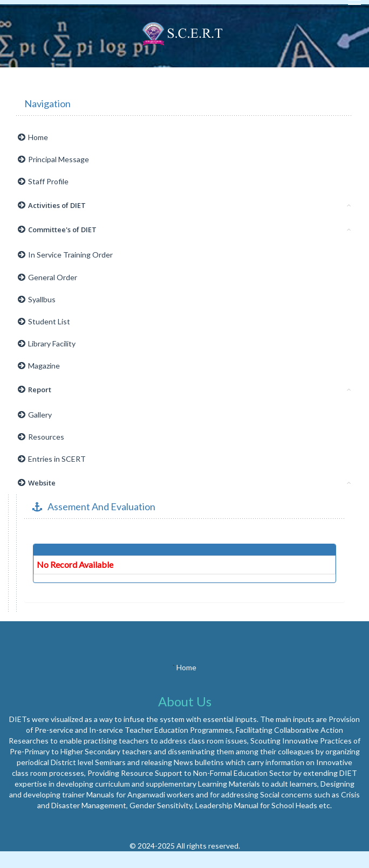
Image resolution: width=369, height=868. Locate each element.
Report (184, 390)
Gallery (35, 415)
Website (184, 483)
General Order (47, 277)
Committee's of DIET (184, 230)
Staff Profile (43, 181)
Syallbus (37, 299)
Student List (44, 321)
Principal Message (53, 159)
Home (33, 137)
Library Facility (47, 343)
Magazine (39, 366)
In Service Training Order (65, 255)
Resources (41, 437)
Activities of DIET (184, 205)
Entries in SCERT (52, 459)
